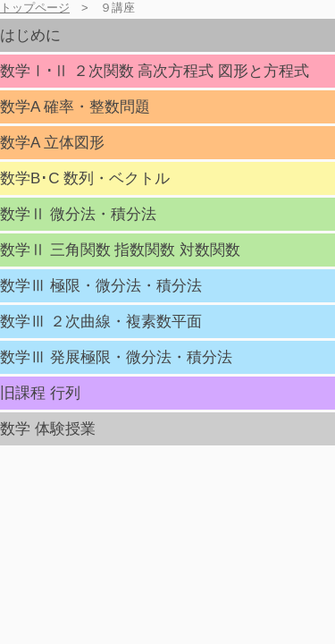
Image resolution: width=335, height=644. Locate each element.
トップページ (35, 8)
